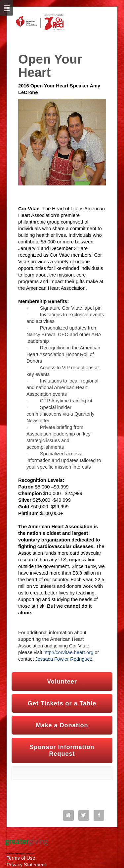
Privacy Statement (26, 865)
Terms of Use (21, 858)
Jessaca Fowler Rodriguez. (64, 659)
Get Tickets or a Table (62, 703)
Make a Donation (62, 725)
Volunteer (62, 682)
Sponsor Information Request (62, 750)
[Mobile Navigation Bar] (7, 8)
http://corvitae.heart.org (69, 652)
